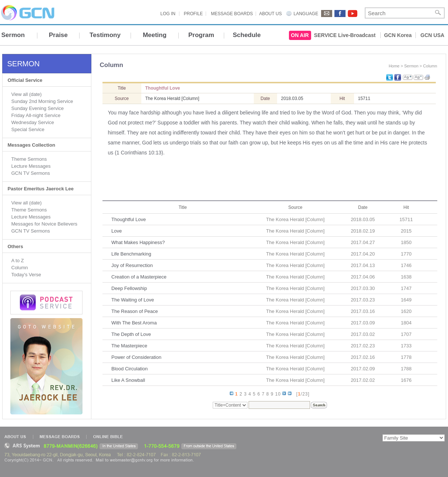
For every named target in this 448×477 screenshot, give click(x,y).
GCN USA (433, 35)
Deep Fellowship (129, 288)
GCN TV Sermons (31, 173)
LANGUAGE (306, 14)
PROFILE (193, 14)
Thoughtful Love (129, 219)
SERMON (24, 64)
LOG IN (168, 14)
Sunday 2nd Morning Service (42, 101)
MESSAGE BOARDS (232, 14)
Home (394, 66)
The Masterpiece (129, 346)
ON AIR (300, 35)
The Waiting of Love (133, 300)
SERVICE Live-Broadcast (345, 35)
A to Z (18, 261)
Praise (58, 35)
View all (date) (27, 94)
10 (278, 394)
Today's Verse (26, 275)
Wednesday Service (33, 122)
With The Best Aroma (134, 323)
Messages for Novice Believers (44, 224)
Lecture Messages (31, 166)
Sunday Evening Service (38, 108)
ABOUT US (271, 14)
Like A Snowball (128, 380)
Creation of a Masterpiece (139, 277)
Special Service (28, 129)
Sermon (13, 35)
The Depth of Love (131, 334)
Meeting (155, 35)
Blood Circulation (129, 369)
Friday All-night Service (36, 115)
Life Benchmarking (131, 254)
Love (117, 231)
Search (438, 13)
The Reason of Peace (135, 311)
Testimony (105, 35)
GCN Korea (398, 35)
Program (201, 35)
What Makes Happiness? (138, 242)
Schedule (247, 35)
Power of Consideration (136, 357)
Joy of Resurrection (132, 265)
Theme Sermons (29, 159)
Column (20, 268)
